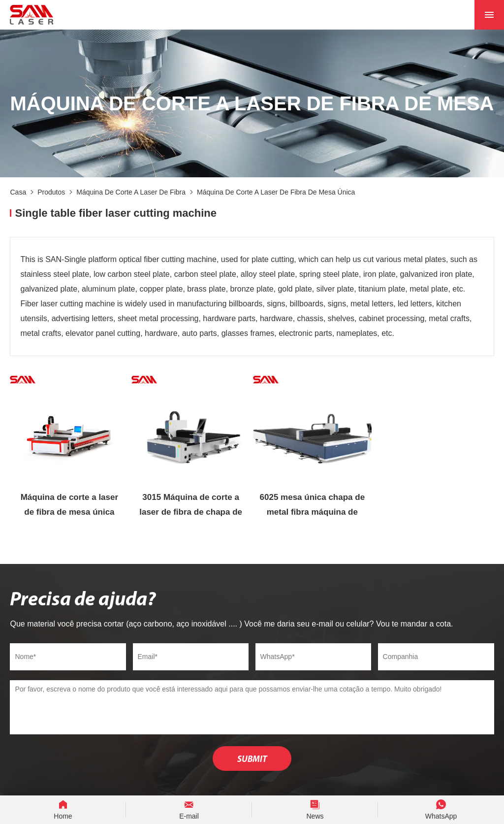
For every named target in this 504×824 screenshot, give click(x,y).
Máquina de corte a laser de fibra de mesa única (276, 192)
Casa (18, 192)
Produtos (51, 192)
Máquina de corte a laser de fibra (131, 192)
